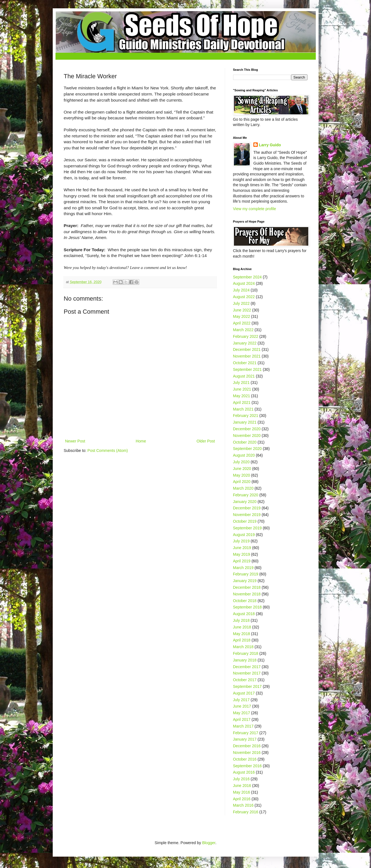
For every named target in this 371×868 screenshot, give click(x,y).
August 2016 (244, 772)
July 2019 (241, 541)
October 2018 (245, 601)
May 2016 (242, 792)
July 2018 (241, 620)
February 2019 (246, 574)
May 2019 (242, 554)
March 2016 (243, 805)
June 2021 (242, 389)
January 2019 (245, 581)
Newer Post (75, 441)
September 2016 (248, 766)
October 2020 (245, 442)
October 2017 (245, 680)
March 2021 (243, 409)
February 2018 (246, 653)
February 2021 (246, 416)
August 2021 (244, 376)
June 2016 (242, 786)
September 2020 (248, 449)
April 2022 (242, 323)
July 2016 (241, 779)
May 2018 (242, 634)
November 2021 (247, 356)
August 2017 (244, 693)
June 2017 (242, 706)
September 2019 (248, 528)
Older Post (206, 441)
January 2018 (245, 660)
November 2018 (247, 594)
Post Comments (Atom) (108, 451)
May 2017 (242, 713)
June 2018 (242, 627)
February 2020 (246, 495)
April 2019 (242, 561)
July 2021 (241, 383)
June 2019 (242, 548)
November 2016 (247, 753)
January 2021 (245, 422)
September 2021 (248, 369)
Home (141, 441)
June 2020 (242, 469)
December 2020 (247, 429)
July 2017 (241, 700)
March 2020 (243, 488)
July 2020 (241, 462)
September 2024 (248, 277)
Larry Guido (270, 145)
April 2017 (242, 719)
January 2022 (245, 343)
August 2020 (244, 455)
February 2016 (246, 812)
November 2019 (247, 515)
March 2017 (243, 726)
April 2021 (242, 402)
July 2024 (241, 290)
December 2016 (247, 746)
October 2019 (245, 521)
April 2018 (242, 640)
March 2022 (243, 330)
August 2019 (244, 535)
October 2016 (245, 759)
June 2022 (242, 310)
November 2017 (247, 673)
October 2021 (245, 363)
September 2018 (248, 607)
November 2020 (247, 436)
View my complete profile (255, 209)
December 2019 (247, 508)
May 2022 (242, 316)
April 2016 (242, 799)
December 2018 (247, 587)
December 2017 (247, 667)
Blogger (209, 843)
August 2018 (244, 614)
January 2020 (245, 502)
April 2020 (242, 482)
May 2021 (242, 396)
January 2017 (245, 739)
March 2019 (243, 568)
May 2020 (242, 475)
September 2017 (248, 686)
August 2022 (244, 297)
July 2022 (241, 303)
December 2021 (247, 349)
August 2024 (244, 283)
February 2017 (246, 733)
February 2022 (246, 336)
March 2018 (243, 647)
